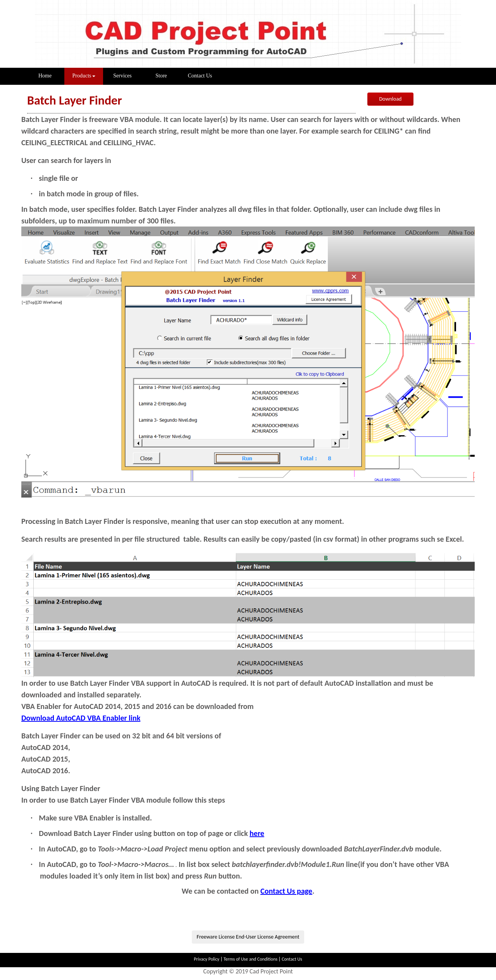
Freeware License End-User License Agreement (248, 937)
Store (161, 76)
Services (122, 76)
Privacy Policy (207, 959)
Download (391, 99)
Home (51, 75)
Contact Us (200, 76)
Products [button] (84, 76)
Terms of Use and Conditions (251, 959)
